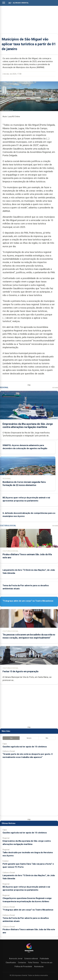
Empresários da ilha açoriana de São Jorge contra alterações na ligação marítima (28, 425)
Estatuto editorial (31, 959)
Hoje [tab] (11, 738)
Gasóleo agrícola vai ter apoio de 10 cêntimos (25, 747)
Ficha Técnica (33, 963)
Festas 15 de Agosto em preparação (21, 671)
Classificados (11, 963)
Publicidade (44, 959)
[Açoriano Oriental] (29, 953)
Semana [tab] (29, 738)
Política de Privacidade (23, 966)
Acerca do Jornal (16, 959)
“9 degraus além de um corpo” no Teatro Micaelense (28, 601)
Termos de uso (47, 963)
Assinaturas (39, 966)
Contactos (22, 963)
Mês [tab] (47, 738)
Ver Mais (55, 388)
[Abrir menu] (4, 3)
